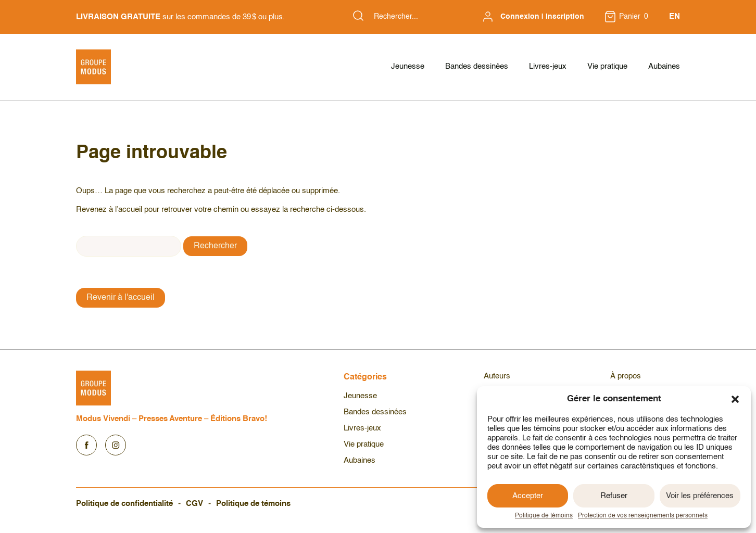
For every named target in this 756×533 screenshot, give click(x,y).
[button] (735, 399)
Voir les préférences (700, 496)
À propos (626, 376)
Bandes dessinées (477, 66)
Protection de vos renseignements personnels (643, 516)
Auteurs (497, 376)
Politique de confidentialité (124, 504)
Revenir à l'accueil (121, 298)
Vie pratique (607, 66)
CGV (194, 504)
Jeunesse (408, 66)
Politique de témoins (544, 516)
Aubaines (664, 66)
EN (675, 16)
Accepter (528, 496)
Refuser (614, 496)
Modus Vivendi (103, 419)
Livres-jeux (548, 66)
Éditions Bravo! (239, 419)
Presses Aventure (170, 419)
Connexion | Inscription (542, 17)
